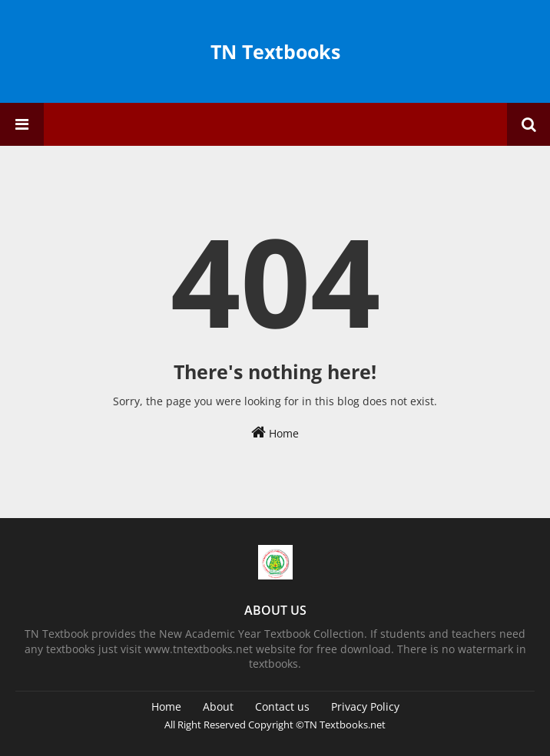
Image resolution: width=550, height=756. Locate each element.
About (218, 706)
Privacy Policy (365, 706)
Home (275, 432)
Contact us (282, 706)
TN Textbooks (275, 51)
